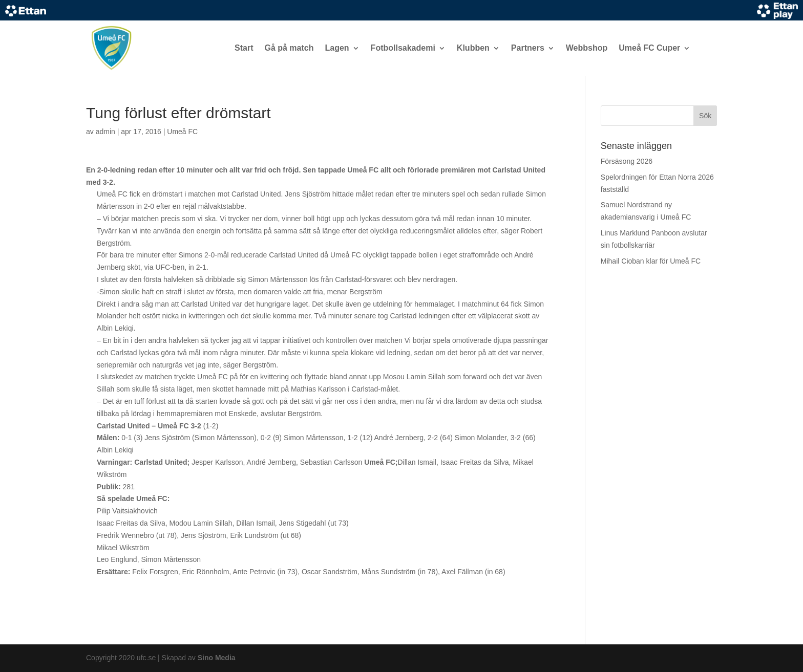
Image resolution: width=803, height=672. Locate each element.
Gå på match (289, 48)
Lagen (337, 48)
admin (105, 132)
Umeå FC (182, 132)
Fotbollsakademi (403, 48)
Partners (528, 48)
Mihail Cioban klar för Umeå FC (651, 261)
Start (244, 48)
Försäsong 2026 (627, 161)
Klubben (473, 48)
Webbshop (587, 48)
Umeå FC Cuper (649, 48)
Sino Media (217, 658)
